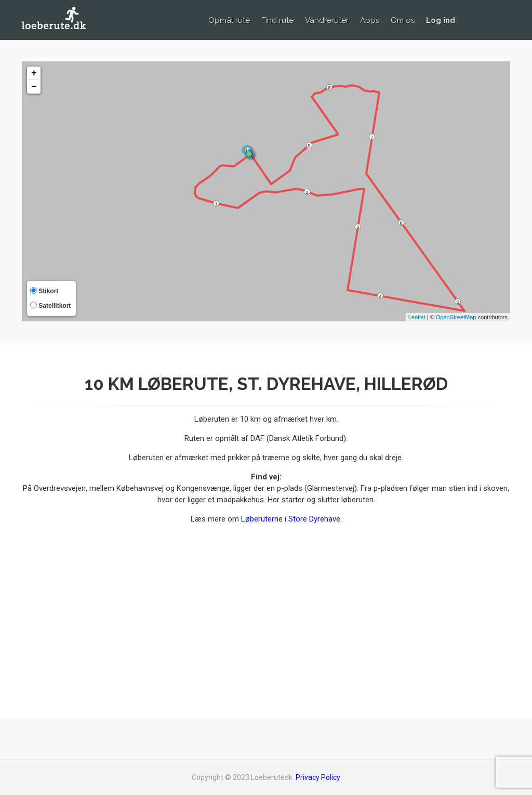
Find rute (277, 20)
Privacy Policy (318, 777)
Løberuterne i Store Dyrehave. (291, 519)
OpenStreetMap (456, 317)
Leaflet (417, 317)
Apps (370, 20)
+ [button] (34, 73)
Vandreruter (327, 20)
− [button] (34, 87)
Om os (403, 20)
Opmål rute (229, 20)
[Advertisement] (434, 618)
